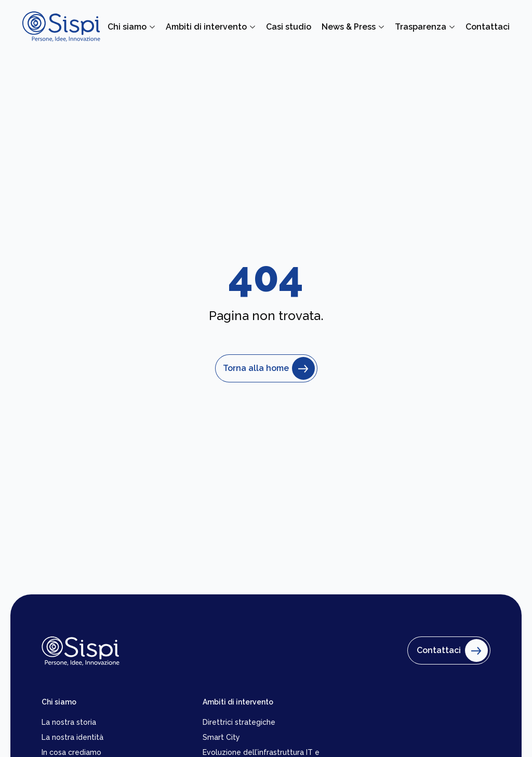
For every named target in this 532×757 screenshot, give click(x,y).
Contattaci (450, 650)
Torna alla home (266, 368)
